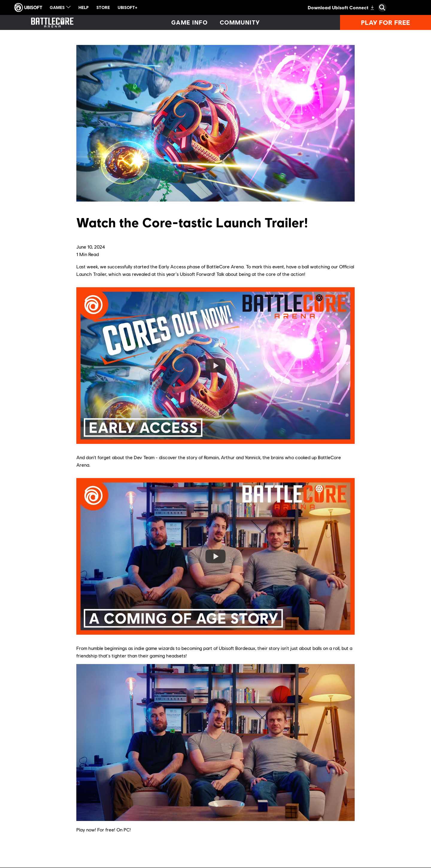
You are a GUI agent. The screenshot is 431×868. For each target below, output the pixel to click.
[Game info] (189, 22)
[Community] (240, 22)
